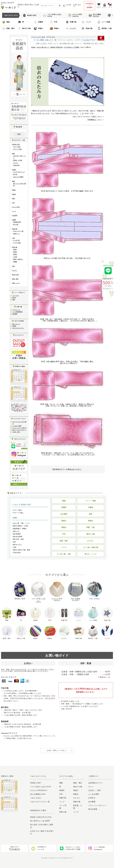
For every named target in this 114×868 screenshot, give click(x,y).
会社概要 (92, 802)
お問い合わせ (77, 6)
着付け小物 (24, 28)
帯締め (54, 28)
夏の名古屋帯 (17, 537)
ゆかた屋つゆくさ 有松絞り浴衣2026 (50, 47)
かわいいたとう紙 (18, 231)
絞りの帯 (16, 224)
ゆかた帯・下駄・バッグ (21, 523)
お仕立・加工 (16, 432)
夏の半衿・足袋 (18, 539)
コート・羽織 (91, 501)
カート (91, 787)
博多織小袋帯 (17, 222)
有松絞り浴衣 (30, 15)
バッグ (86, 22)
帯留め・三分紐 (18, 160)
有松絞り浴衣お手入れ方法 (41, 817)
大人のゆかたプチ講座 (72, 47)
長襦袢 (38, 22)
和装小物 (15, 247)
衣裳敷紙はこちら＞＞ (96, 120)
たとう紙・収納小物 (91, 547)
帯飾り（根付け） (18, 259)
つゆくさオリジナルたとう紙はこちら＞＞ (88, 117)
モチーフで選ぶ (18, 149)
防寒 (14, 300)
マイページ (62, 40)
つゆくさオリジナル (18, 328)
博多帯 (14, 326)
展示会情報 (93, 809)
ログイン (70, 40)
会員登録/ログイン (96, 783)
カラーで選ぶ (17, 147)
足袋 (13, 266)
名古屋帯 (15, 215)
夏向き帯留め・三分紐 (20, 526)
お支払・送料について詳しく (57, 750)
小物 (13, 238)
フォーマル (16, 296)
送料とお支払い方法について (47, 44)
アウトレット (16, 310)
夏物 (13, 154)
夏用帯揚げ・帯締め (19, 529)
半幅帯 (14, 220)
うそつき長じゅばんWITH (52, 15)
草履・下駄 (91, 527)
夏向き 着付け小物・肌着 (21, 550)
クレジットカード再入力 (19, 428)
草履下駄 (71, 22)
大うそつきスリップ (19, 172)
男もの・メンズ (91, 554)
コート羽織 (104, 22)
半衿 (54, 22)
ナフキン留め (17, 243)
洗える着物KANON (95, 15)
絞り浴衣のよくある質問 (40, 821)
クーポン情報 (39, 40)
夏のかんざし (17, 545)
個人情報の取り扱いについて (71, 44)
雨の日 (14, 298)
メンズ (76, 812)
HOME (33, 47)
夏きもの (16, 531)
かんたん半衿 (16, 207)
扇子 (14, 542)
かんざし (71, 28)
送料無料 (15, 314)
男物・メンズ (16, 283)
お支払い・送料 (95, 790)
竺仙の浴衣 (16, 165)
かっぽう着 (16, 240)
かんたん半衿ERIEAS (75, 15)
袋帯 (91, 514)
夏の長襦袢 (16, 534)
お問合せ (92, 798)
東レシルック (16, 324)
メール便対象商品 (17, 312)
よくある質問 (67, 6)
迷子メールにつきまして (19, 430)
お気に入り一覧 (51, 40)
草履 (13, 199)
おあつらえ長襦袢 (18, 177)
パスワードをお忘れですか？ (86, 40)
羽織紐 (15, 262)
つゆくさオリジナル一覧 (40, 802)
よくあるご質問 (17, 426)
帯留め (15, 254)
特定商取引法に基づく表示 (93, 44)
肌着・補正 (8, 28)
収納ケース (16, 234)
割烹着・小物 (105, 28)
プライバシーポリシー (97, 805)
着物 (6, 22)
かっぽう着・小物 (64, 554)
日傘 (14, 547)
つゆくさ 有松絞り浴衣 (22, 505)
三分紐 (15, 257)
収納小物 (87, 28)
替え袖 (15, 174)
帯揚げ (38, 28)
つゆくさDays (36, 798)
